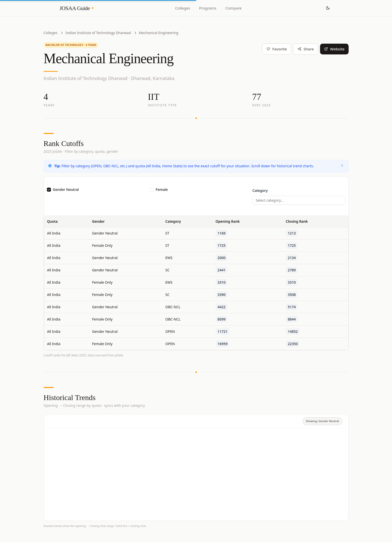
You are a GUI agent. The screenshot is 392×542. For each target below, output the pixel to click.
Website (334, 49)
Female (162, 190)
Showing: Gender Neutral (322, 421)
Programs (208, 8)
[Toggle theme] (328, 8)
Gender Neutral (66, 190)
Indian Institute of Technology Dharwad (98, 33)
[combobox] (299, 200)
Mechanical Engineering (159, 33)
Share (306, 49)
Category (260, 190)
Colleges (183, 8)
